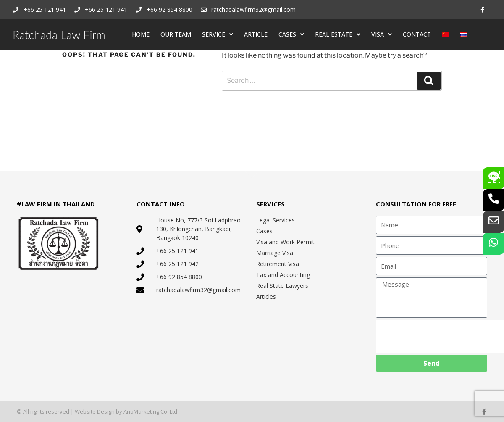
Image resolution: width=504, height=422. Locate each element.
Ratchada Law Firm (59, 35)
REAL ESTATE (338, 34)
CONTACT (417, 34)
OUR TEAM (176, 34)
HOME (141, 34)
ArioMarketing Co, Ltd (150, 411)
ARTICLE (256, 34)
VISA (382, 34)
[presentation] (440, 336)
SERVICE (218, 34)
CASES (291, 34)
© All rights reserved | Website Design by (70, 411)
